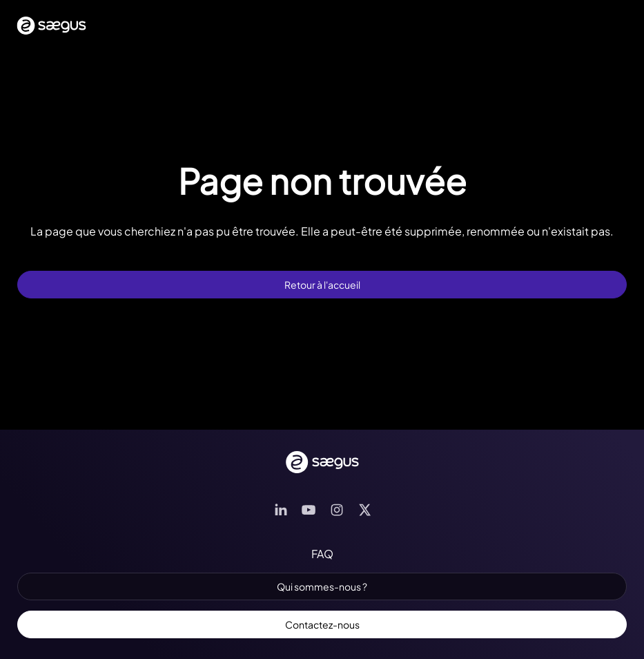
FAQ (322, 554)
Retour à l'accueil (322, 285)
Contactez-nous (322, 624)
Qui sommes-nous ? (322, 586)
